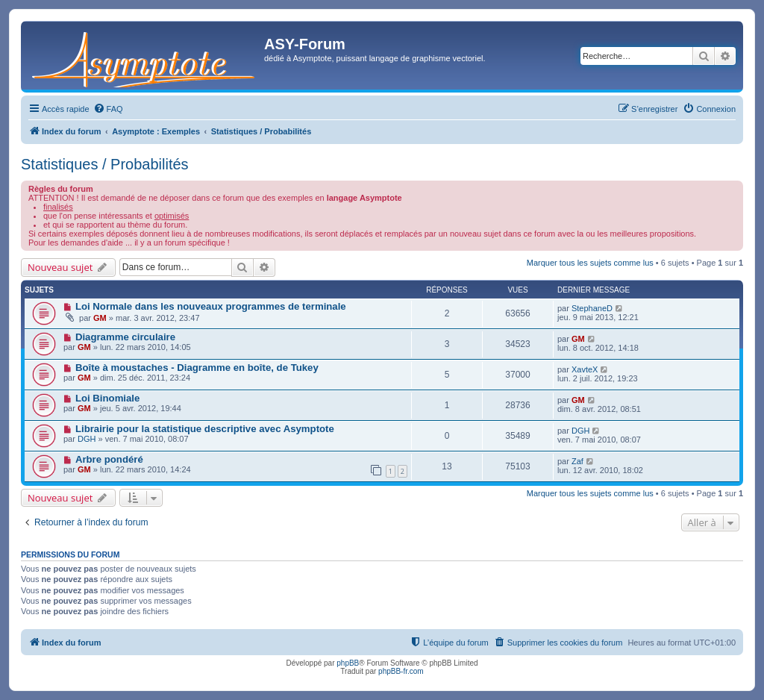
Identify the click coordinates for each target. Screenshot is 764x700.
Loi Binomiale (107, 398)
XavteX (585, 369)
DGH (87, 439)
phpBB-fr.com (401, 671)
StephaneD (592, 308)
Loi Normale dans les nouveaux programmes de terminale (211, 306)
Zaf (577, 461)
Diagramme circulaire (125, 337)
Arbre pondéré (109, 459)
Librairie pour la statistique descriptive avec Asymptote (205, 429)
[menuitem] (108, 109)
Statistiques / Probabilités (105, 164)
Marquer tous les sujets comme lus (590, 263)
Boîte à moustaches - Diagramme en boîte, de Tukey (197, 368)
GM (100, 318)
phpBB (348, 663)
